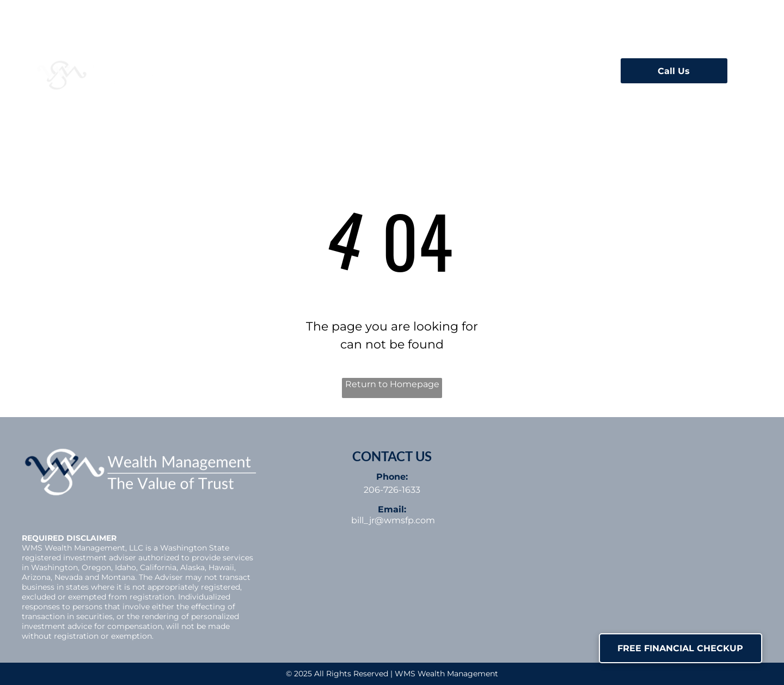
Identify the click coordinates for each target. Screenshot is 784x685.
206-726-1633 (392, 490)
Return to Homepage (392, 384)
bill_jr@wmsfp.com (393, 520)
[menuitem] (281, 68)
